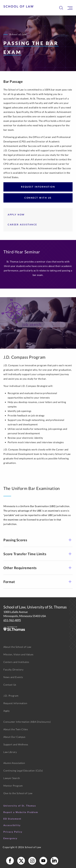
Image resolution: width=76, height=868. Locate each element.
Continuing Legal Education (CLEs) (23, 771)
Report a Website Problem (21, 812)
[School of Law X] (21, 861)
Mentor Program (13, 786)
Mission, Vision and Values (18, 654)
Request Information (38, 187)
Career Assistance (22, 225)
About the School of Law (17, 647)
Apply (7, 711)
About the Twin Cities (16, 729)
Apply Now (16, 215)
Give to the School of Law (18, 793)
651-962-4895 (12, 620)
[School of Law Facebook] (10, 861)
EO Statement (12, 819)
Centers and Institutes (16, 662)
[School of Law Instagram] (32, 861)
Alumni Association (14, 763)
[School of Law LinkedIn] (54, 861)
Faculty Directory (13, 670)
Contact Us (10, 685)
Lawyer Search (12, 778)
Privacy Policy (13, 832)
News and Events (13, 677)
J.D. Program (11, 696)
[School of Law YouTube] (43, 861)
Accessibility (12, 825)
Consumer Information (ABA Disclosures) (27, 722)
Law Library (10, 752)
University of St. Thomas (20, 806)
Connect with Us (38, 198)
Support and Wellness (16, 744)
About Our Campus (14, 737)
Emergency (10, 838)
